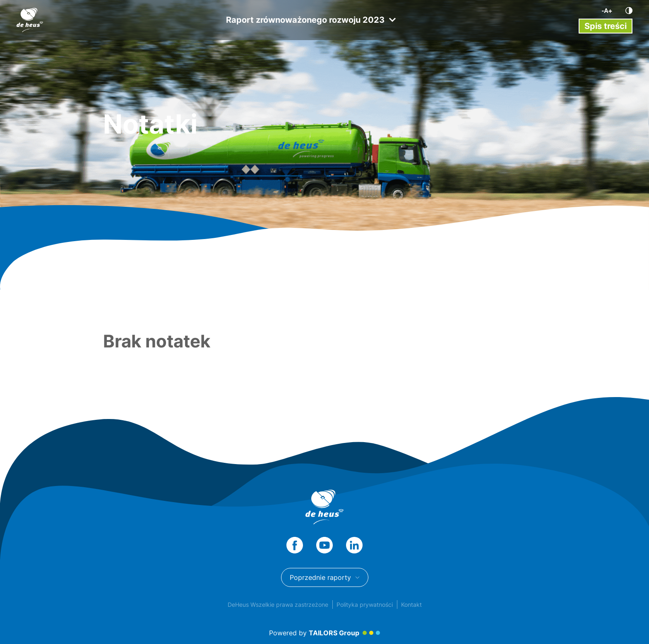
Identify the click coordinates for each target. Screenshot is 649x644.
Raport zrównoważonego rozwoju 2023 (311, 20)
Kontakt (411, 604)
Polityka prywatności (365, 604)
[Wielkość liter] (607, 11)
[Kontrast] (629, 11)
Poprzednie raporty (325, 577)
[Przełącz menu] (606, 26)
